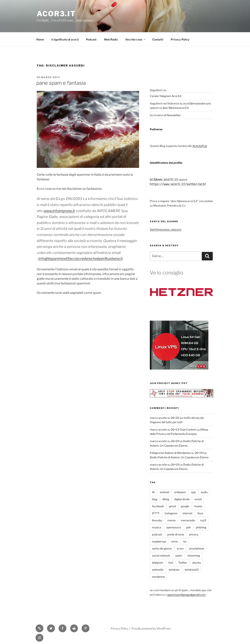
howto (198, 506)
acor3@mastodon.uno (197, 103)
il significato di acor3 (65, 39)
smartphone (196, 548)
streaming (194, 555)
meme (171, 520)
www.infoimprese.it (59, 211)
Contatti (158, 39)
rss (185, 541)
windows (174, 570)
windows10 (192, 570)
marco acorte (158, 418)
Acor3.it (56, 14)
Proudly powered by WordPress (151, 628)
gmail (172, 506)
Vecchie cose (136, 39)
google (185, 506)
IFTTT (156, 513)
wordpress (158, 577)
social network (161, 555)
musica (157, 527)
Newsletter (174, 115)
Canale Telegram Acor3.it (166, 96)
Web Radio (111, 39)
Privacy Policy (180, 39)
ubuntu (196, 563)
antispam (180, 492)
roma (174, 541)
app (193, 492)
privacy (194, 534)
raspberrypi (159, 541)
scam (180, 548)
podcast (157, 534)
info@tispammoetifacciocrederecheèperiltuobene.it (80, 259)
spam (179, 555)
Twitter (183, 563)
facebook (158, 506)
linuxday (157, 520)
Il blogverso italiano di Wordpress (170, 453)
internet (187, 513)
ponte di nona (176, 534)
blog (155, 499)
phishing (201, 527)
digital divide (182, 499)
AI (153, 492)
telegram (158, 563)
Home (40, 39)
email (198, 499)
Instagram (171, 513)
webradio (158, 570)
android (164, 492)
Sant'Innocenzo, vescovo (166, 229)
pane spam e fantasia (61, 83)
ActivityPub (200, 146)
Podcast (91, 39)
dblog (166, 499)
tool (171, 563)
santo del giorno (162, 548)
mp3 (203, 520)
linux (200, 513)
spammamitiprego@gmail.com (186, 595)
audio (204, 492)
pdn (188, 527)
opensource (174, 527)
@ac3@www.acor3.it (176, 108)
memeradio (188, 520)
